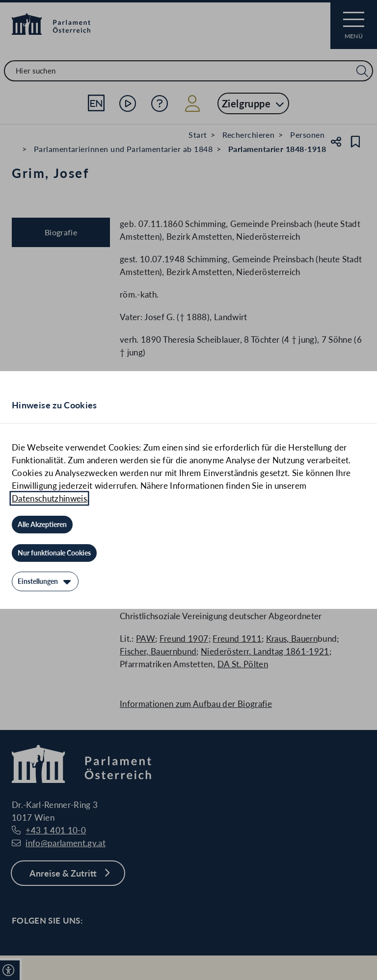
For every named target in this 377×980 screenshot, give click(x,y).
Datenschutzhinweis (49, 498)
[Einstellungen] (45, 581)
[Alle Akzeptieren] (42, 525)
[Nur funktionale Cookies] (54, 553)
